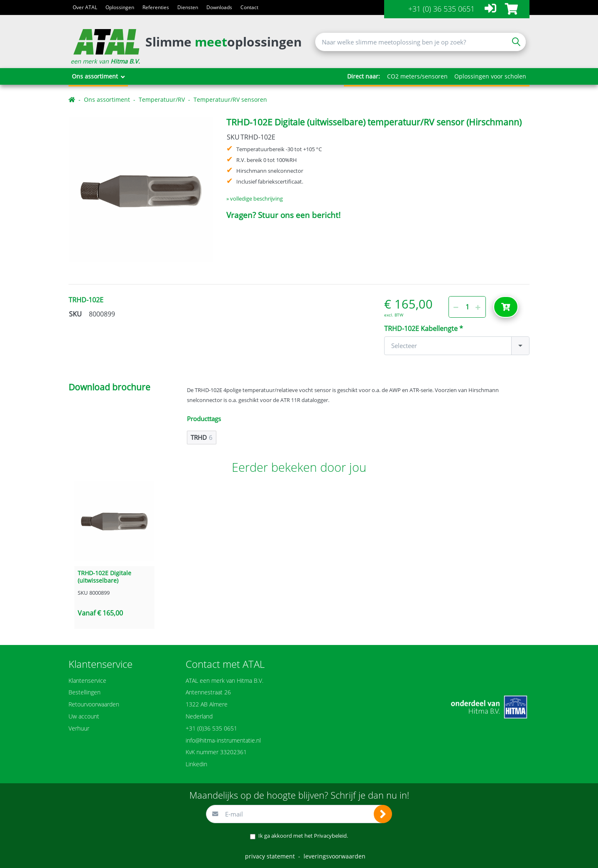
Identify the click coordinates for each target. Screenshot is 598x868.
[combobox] (457, 346)
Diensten (188, 7)
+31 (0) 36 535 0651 (441, 9)
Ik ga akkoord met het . (303, 836)
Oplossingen (120, 7)
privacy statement (270, 856)
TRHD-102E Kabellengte (422, 329)
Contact (249, 7)
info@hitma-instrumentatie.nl (223, 740)
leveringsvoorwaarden (335, 856)
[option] (141, 190)
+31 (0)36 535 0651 (211, 728)
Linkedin (196, 764)
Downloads (219, 7)
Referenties (156, 7)
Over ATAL (85, 7)
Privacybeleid (330, 836)
